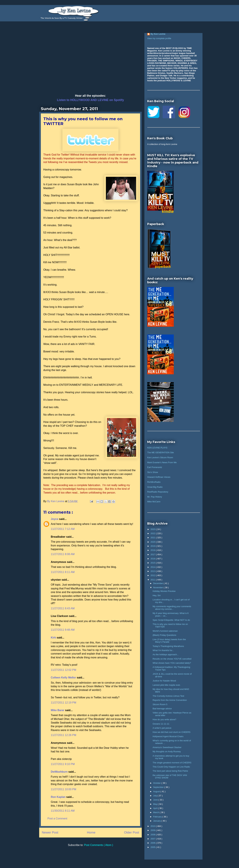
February (158, 817)
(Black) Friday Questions (164, 635)
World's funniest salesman (165, 631)
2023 (153, 529)
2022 (153, 533)
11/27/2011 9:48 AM (63, 630)
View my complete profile (159, 38)
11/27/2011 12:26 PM (63, 735)
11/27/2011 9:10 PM (63, 764)
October (157, 783)
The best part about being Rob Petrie (170, 771)
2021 (153, 538)
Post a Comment (57, 818)
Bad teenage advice (162, 709)
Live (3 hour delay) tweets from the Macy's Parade (169, 641)
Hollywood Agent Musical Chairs (168, 736)
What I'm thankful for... (163, 650)
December (159, 583)
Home (91, 832)
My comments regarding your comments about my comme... (172, 608)
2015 (153, 563)
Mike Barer (58, 710)
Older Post (132, 832)
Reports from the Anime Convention (170, 700)
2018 (153, 550)
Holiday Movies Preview (164, 591)
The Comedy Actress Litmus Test (168, 696)
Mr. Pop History (155, 497)
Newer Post (50, 832)
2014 (153, 567)
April (156, 808)
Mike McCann (154, 502)
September (159, 787)
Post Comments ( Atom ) (99, 845)
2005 (153, 847)
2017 (153, 554)
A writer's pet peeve (162, 728)
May (156, 804)
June (156, 800)
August (157, 791)
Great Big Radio (155, 487)
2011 (153, 580)
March (157, 812)
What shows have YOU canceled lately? (172, 663)
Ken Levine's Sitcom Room (160, 457)
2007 (153, 839)
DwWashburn (60, 772)
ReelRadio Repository (158, 492)
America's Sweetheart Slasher (167, 747)
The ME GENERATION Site (160, 452)
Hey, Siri (157, 595)
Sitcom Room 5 (160, 704)
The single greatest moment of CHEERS (172, 763)
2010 (153, 826)
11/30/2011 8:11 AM (63, 811)
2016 (153, 559)
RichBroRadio (154, 482)
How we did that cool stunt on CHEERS (171, 732)
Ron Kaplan (59, 797)
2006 (153, 843)
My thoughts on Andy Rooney (167, 751)
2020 (153, 542)
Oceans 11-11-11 (161, 724)
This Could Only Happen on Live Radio (171, 767)
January (157, 821)
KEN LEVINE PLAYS (157, 448)
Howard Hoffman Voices (159, 477)
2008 (153, 835)
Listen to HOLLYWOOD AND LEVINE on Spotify (90, 100)
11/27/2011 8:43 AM (63, 608)
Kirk (54, 638)
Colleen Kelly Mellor (64, 678)
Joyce (55, 519)
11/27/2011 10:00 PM (63, 789)
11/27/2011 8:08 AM (63, 554)
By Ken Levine (158, 34)
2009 (153, 830)
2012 (153, 575)
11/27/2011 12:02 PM (63, 670)
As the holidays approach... (166, 654)
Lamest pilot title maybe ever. (166, 685)
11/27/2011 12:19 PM (63, 703)
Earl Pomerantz (155, 467)
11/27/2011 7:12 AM (63, 529)
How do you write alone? (164, 719)
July (155, 796)
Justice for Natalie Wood (164, 681)
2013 (153, 571)
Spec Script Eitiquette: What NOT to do (171, 620)
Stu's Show (153, 472)
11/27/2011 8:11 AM (63, 572)
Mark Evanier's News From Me (162, 462)
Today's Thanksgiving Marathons (168, 646)
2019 (153, 546)
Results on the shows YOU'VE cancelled (172, 659)
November (159, 587)
